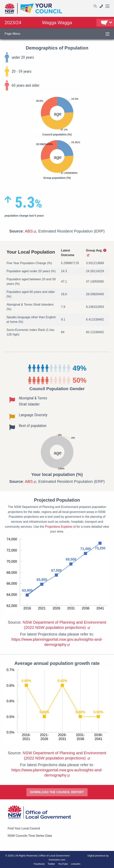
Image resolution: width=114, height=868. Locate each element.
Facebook (39, 864)
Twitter (51, 864)
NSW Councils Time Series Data (30, 836)
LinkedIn (76, 864)
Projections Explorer (59, 527)
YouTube (63, 864)
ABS (29, 231)
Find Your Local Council (24, 828)
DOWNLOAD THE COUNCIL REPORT (57, 792)
